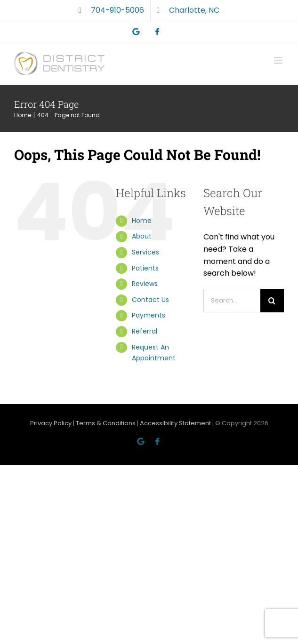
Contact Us (150, 300)
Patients (145, 268)
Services (145, 252)
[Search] (272, 301)
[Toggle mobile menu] (279, 60)
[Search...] (232, 301)
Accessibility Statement (175, 423)
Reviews (145, 284)
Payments (149, 315)
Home (142, 221)
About (142, 236)
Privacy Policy (51, 423)
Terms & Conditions (106, 423)
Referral (145, 331)
